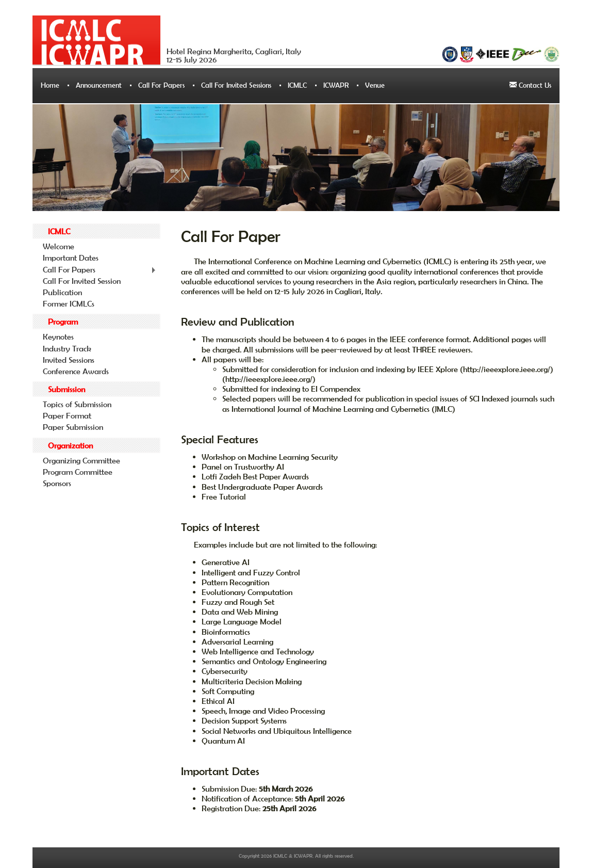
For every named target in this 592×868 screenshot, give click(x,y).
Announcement (99, 85)
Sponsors (57, 483)
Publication (62, 292)
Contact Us (530, 85)
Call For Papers (161, 85)
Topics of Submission (77, 404)
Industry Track (67, 348)
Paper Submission (73, 427)
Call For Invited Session (82, 281)
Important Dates (71, 258)
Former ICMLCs (69, 303)
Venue (375, 85)
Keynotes (58, 336)
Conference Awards (76, 371)
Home (50, 85)
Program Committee (78, 472)
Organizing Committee (81, 460)
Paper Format (67, 415)
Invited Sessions (69, 360)
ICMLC (297, 85)
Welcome (59, 246)
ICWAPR (336, 85)
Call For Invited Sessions (236, 85)
